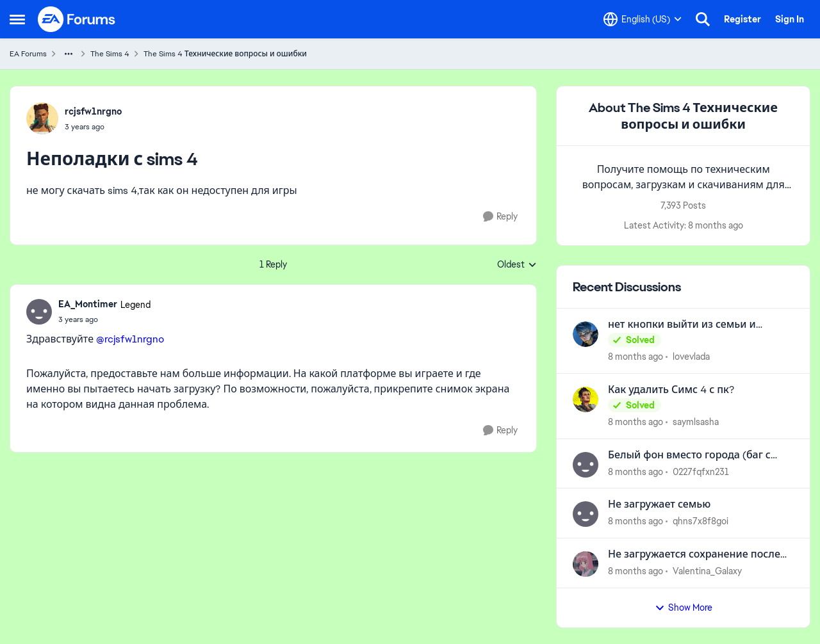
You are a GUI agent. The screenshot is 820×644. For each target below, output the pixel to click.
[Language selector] (643, 19)
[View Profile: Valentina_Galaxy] (586, 564)
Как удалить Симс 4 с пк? (671, 390)
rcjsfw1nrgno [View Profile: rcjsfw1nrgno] (93, 111)
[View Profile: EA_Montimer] (39, 312)
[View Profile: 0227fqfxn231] (586, 465)
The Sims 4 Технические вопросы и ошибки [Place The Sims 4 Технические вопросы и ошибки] (225, 54)
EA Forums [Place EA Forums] (28, 54)
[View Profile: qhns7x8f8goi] (586, 514)
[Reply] (500, 217)
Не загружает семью (659, 504)
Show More (684, 608)
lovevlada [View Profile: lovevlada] (691, 357)
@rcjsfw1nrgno (130, 339)
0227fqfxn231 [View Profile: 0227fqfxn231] (701, 471)
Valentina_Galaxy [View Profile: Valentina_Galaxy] (707, 571)
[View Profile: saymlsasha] (586, 399)
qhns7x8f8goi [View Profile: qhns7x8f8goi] (701, 521)
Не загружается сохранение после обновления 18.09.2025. (694, 555)
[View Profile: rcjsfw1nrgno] (42, 118)
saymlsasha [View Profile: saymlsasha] (696, 422)
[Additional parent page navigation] (69, 54)
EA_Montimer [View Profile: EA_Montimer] (88, 304)
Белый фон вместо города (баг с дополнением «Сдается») (689, 455)
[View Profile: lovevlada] (586, 334)
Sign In (790, 19)
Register (742, 19)
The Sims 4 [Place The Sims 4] (110, 54)
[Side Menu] (17, 19)
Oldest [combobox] (517, 265)
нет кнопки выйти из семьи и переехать (682, 325)
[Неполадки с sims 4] (104, 319)
